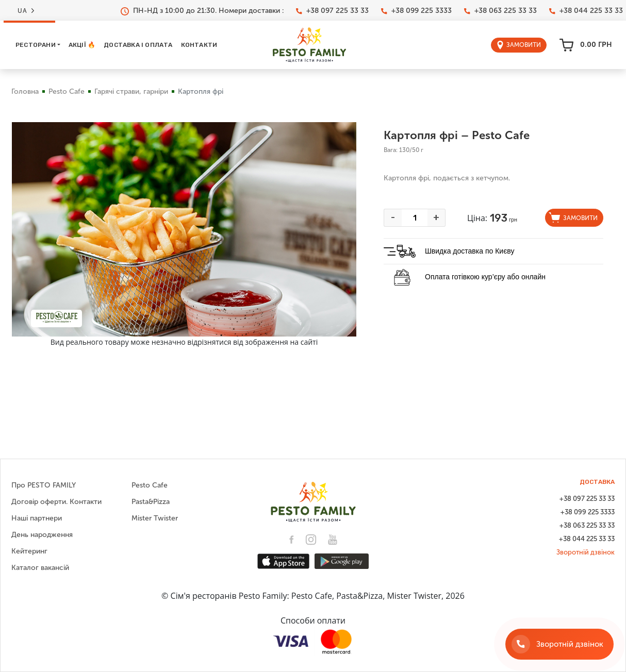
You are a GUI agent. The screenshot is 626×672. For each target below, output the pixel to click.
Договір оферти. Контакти (56, 502)
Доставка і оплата (138, 45)
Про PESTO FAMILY (44, 485)
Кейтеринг (29, 551)
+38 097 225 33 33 (332, 11)
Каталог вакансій (40, 568)
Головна (25, 91)
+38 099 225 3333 (416, 11)
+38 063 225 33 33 (500, 11)
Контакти (199, 45)
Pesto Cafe (67, 91)
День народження (42, 535)
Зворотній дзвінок (586, 552)
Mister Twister (155, 518)
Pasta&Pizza (151, 502)
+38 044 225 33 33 (586, 11)
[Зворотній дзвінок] (559, 644)
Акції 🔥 (82, 45)
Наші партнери (37, 518)
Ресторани (36, 45)
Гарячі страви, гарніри (131, 91)
